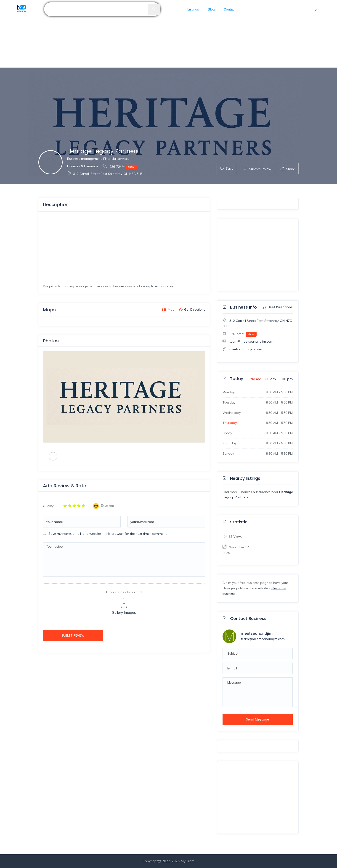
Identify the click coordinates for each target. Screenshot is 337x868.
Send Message (258, 719)
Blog (211, 9)
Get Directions (278, 307)
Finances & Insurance (83, 166)
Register (326, 9)
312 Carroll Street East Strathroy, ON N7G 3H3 (105, 174)
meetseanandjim (257, 633)
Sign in (309, 9)
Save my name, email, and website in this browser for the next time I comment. (108, 534)
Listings (193, 9)
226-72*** (120, 167)
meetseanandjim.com (246, 349)
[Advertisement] (137, 34)
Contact (230, 9)
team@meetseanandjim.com (251, 341)
